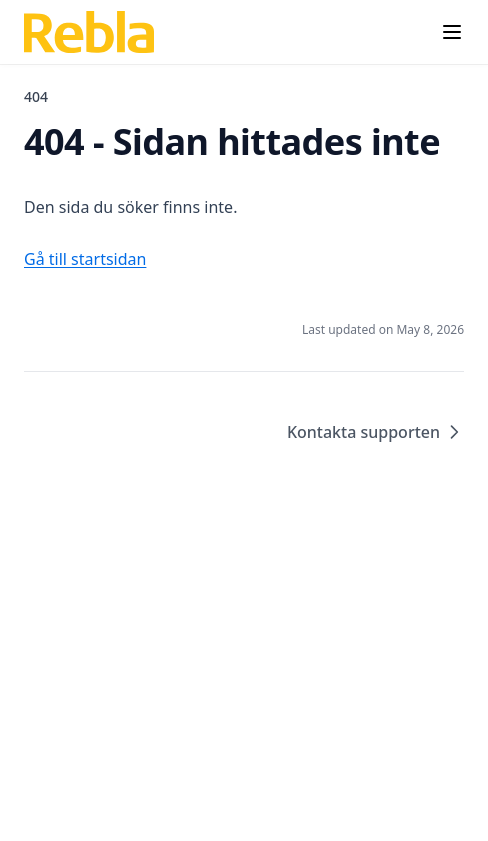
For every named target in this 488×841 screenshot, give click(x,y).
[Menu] (452, 32)
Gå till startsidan (85, 259)
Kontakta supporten (375, 432)
